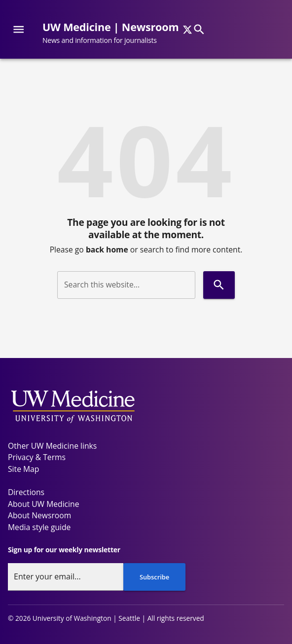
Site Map (23, 469)
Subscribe (154, 577)
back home (107, 250)
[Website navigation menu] (18, 29)
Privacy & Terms (37, 457)
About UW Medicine (43, 504)
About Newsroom (39, 515)
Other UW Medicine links (52, 446)
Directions (26, 492)
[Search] (199, 29)
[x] (187, 30)
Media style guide (39, 527)
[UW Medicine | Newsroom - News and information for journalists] (114, 33)
